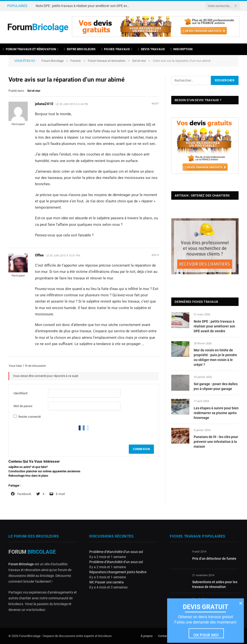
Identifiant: (21, 393)
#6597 (155, 104)
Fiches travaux (116, 49)
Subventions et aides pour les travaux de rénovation (215, 584)
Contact (163, 636)
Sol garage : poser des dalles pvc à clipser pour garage (216, 386)
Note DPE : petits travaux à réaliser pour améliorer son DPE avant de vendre (84, 6)
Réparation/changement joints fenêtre (118, 572)
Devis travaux (151, 49)
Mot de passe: (23, 406)
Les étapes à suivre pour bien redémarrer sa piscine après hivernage (216, 413)
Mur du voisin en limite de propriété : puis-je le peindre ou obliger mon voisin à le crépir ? (215, 357)
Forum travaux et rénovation (29, 49)
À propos (147, 636)
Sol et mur (139, 61)
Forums (76, 61)
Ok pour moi (206, 635)
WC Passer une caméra (106, 582)
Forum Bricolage (53, 61)
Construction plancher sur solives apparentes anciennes (44, 471)
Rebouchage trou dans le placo (28, 476)
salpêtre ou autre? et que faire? (28, 467)
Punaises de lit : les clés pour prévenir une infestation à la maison (216, 442)
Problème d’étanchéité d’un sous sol (116, 552)
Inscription (182, 49)
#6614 (155, 255)
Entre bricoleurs (80, 49)
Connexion (141, 449)
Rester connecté (30, 417)
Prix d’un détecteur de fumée (214, 559)
